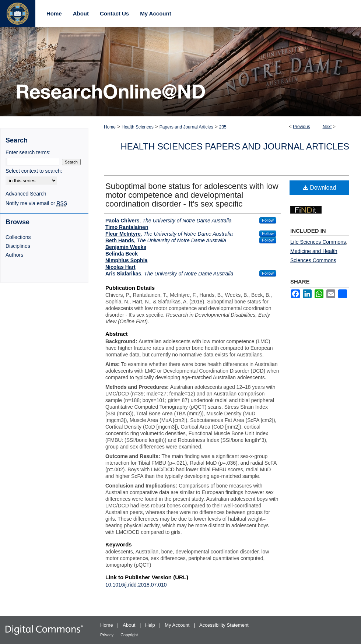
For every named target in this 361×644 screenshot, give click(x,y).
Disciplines (18, 246)
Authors (14, 255)
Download (320, 188)
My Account (178, 625)
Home (110, 127)
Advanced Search (26, 194)
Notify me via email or (36, 203)
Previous (302, 127)
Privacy (107, 635)
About (130, 625)
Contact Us (114, 13)
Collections (18, 237)
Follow (268, 220)
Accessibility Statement (224, 625)
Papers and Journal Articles (186, 127)
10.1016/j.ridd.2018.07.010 (136, 585)
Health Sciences (138, 127)
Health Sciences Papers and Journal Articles (235, 146)
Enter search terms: (28, 152)
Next (327, 127)
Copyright (129, 635)
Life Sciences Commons (318, 242)
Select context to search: (34, 171)
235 (223, 127)
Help (151, 625)
